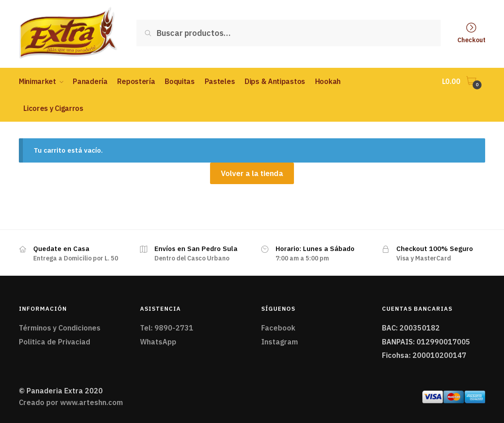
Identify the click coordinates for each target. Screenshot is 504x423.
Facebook (278, 328)
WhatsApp (158, 342)
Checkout (471, 40)
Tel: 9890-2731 (167, 328)
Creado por (71, 402)
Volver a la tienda (252, 173)
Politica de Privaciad (55, 342)
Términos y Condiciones (60, 328)
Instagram (280, 342)
